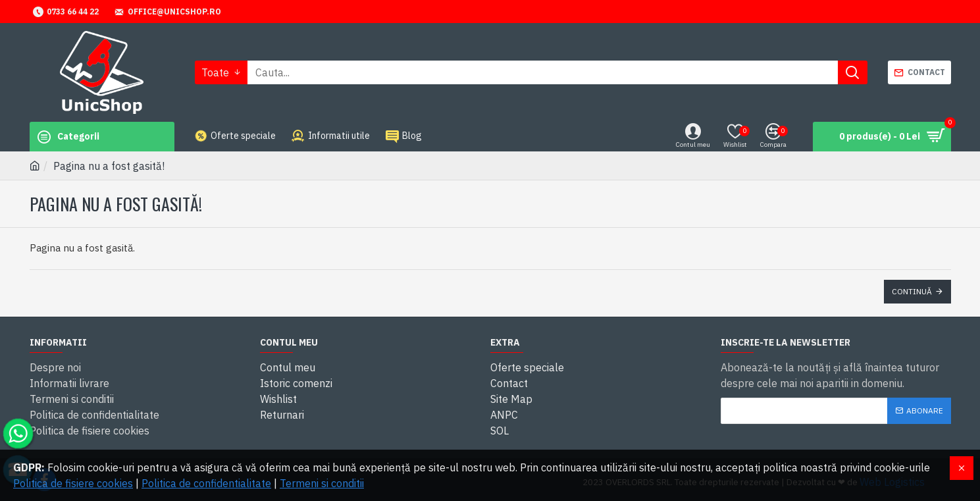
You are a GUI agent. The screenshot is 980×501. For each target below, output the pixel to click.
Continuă (912, 291)
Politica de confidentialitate (206, 483)
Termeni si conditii (322, 483)
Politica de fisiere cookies (73, 483)
